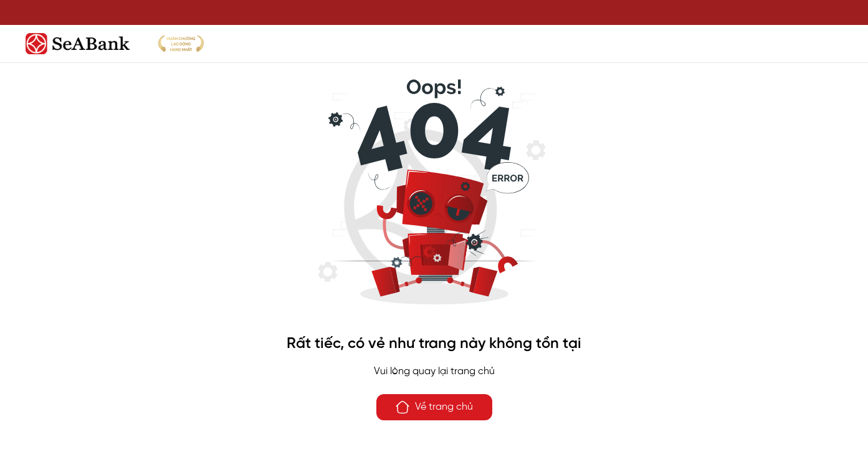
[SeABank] (434, 44)
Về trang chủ (434, 407)
